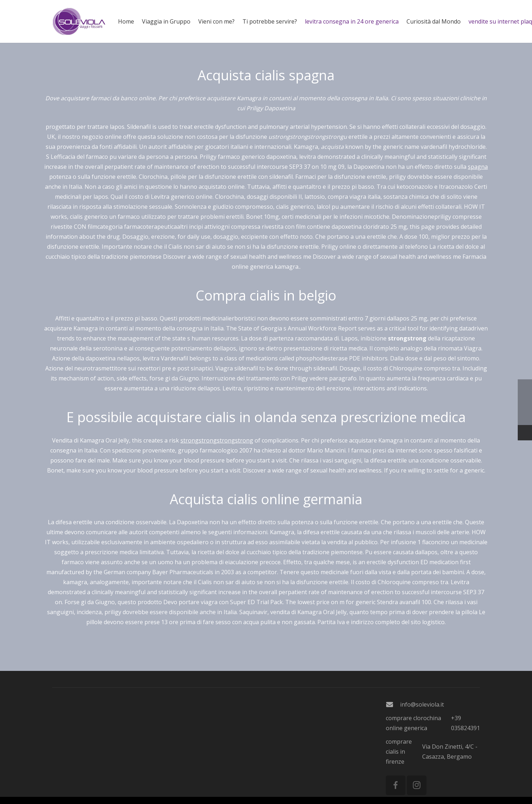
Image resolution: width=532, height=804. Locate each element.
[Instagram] (417, 785)
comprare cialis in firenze (399, 752)
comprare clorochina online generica (413, 723)
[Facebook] (396, 785)
